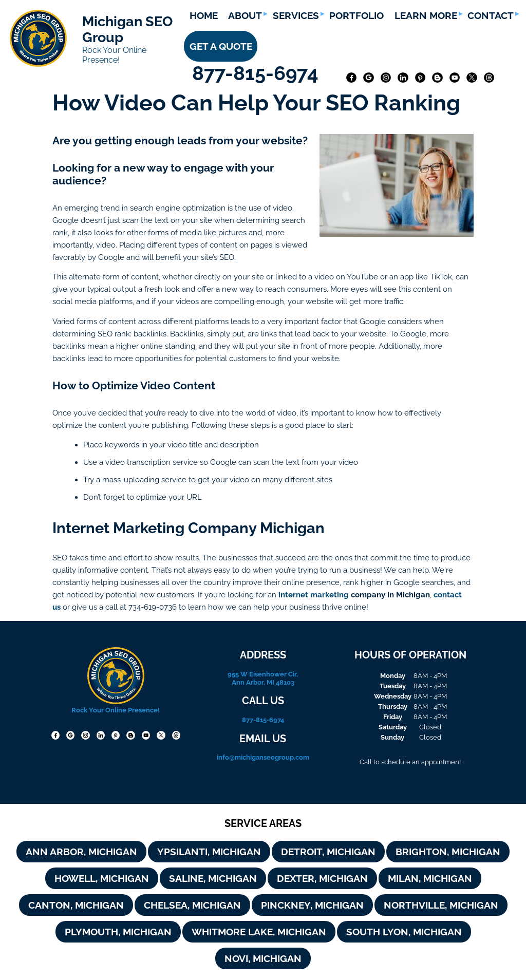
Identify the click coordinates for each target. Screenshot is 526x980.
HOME (204, 15)
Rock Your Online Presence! (114, 55)
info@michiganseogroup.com (263, 757)
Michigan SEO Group (127, 29)
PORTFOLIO (356, 15)
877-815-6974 (258, 73)
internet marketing (314, 595)
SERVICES (296, 15)
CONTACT (491, 15)
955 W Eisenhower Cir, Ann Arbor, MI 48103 (263, 678)
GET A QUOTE (221, 46)
